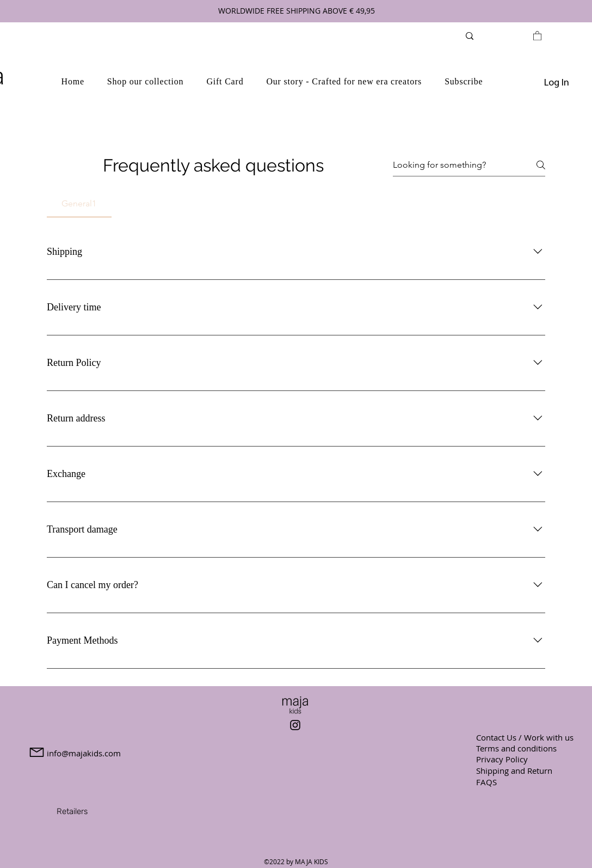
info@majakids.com (84, 753)
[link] (537, 35)
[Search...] (499, 36)
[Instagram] (295, 725)
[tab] (79, 204)
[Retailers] (72, 811)
